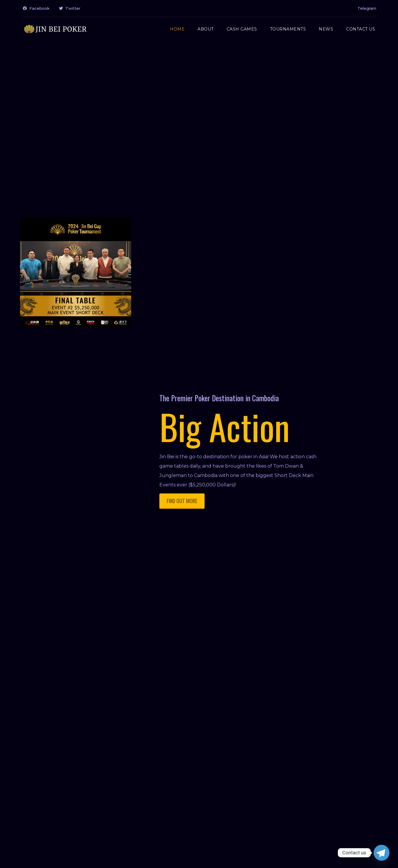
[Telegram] (382, 853)
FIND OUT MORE (182, 501)
